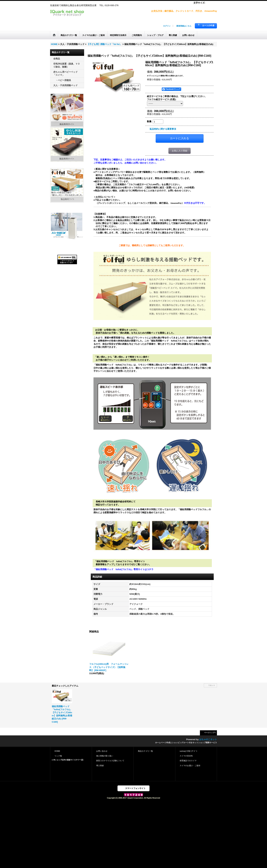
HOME (57, 751)
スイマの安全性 (186, 756)
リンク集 (58, 756)
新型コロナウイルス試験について (110, 761)
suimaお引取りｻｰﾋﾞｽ (188, 751)
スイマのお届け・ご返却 (190, 766)
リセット (212, 685)
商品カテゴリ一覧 (145, 751)
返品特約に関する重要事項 (163, 129)
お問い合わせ (102, 751)
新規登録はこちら (184, 26)
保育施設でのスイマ (188, 761)
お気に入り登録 (180, 151)
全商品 (57, 59)
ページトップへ (210, 733)
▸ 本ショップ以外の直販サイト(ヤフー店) (68, 760)
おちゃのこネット (208, 739)
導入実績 (100, 766)
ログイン (167, 26)
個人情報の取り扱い (105, 756)
